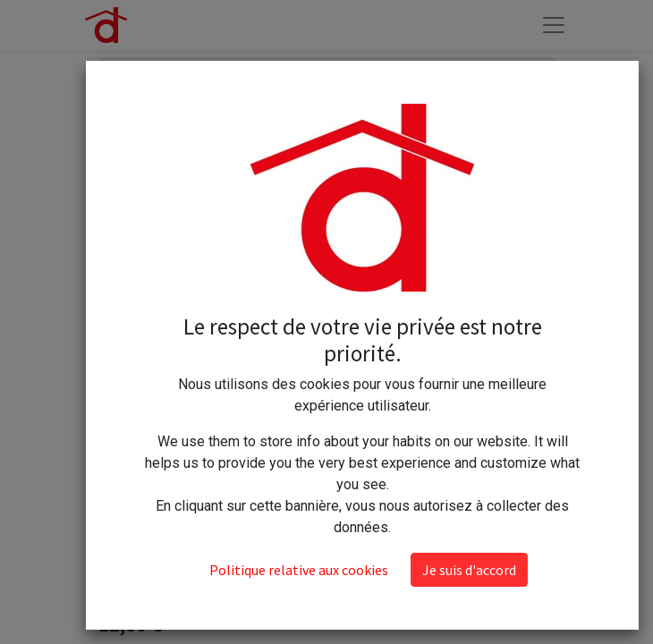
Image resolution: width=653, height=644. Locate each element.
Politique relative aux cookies (299, 570)
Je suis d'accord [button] (469, 570)
